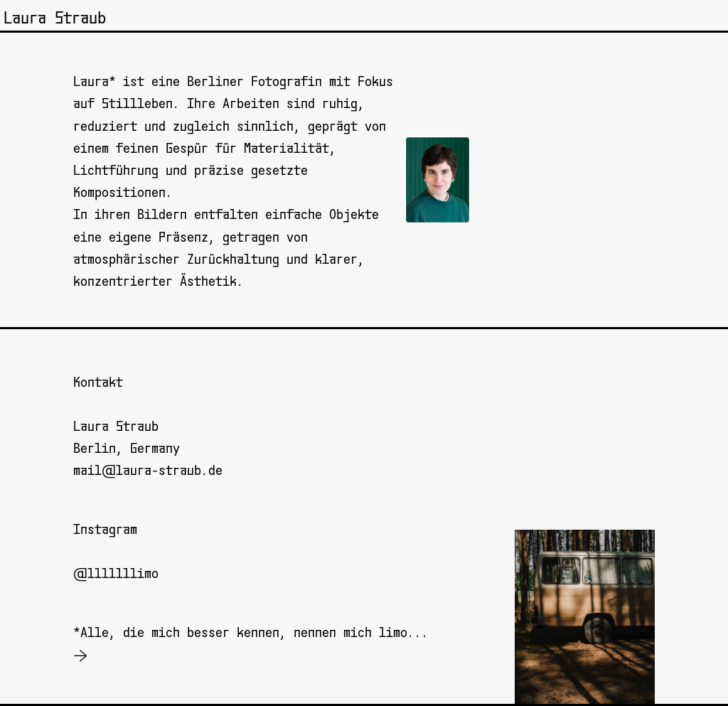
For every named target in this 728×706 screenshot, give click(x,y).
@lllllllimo (116, 574)
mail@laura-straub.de (148, 471)
